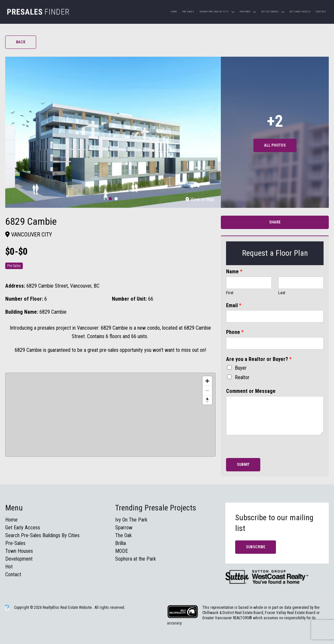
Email (234, 305)
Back (21, 42)
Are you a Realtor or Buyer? (259, 359)
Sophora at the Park (136, 559)
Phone (235, 332)
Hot (9, 567)
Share (275, 222)
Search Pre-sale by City (214, 12)
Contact (321, 12)
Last (282, 293)
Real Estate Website (76, 608)
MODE (121, 551)
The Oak (123, 535)
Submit (243, 465)
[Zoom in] (207, 381)
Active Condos (270, 12)
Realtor (242, 377)
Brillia (121, 543)
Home (174, 12)
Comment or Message (251, 391)
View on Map (200, 199)
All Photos (275, 145)
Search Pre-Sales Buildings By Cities (42, 535)
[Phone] (275, 343)
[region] (110, 415)
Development (19, 559)
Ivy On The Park (131, 520)
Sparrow (124, 528)
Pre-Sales (188, 12)
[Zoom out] (207, 390)
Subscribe (256, 547)
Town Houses (19, 551)
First (230, 293)
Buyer (241, 368)
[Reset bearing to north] (207, 400)
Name (234, 272)
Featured (245, 12)
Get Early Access (300, 12)
